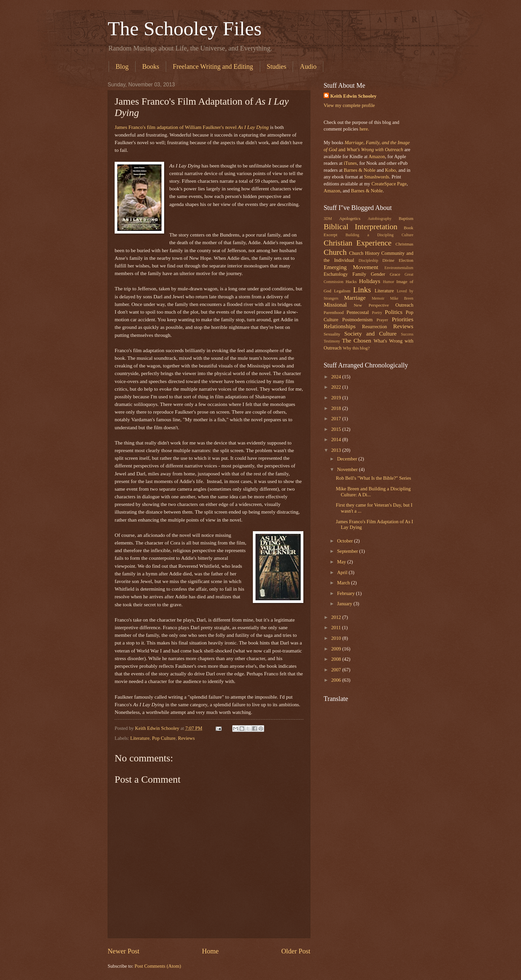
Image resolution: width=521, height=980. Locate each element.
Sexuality (332, 334)
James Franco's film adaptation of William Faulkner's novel (192, 127)
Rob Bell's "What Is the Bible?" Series (373, 478)
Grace (395, 274)
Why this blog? (356, 348)
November (348, 469)
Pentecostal (358, 312)
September (348, 551)
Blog (122, 66)
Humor (389, 282)
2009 (337, 649)
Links (362, 290)
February (346, 593)
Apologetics (350, 218)
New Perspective (371, 305)
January (345, 604)
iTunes (350, 163)
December (348, 459)
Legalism (342, 291)
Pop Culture (164, 738)
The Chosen (357, 341)
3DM (328, 219)
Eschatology (336, 274)
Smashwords (377, 177)
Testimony (332, 341)
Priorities (403, 319)
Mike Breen (402, 298)
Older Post (296, 951)
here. (364, 129)
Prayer (382, 320)
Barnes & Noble (360, 170)
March (344, 583)
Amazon (377, 156)
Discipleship (368, 261)
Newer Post (124, 951)
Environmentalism (399, 268)
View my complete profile (349, 105)
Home (210, 951)
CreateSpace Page (389, 184)
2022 (337, 387)
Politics (394, 312)
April (343, 572)
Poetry (377, 313)
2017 (337, 419)
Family (359, 274)
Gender (378, 274)
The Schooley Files (185, 29)
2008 (337, 659)
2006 (337, 680)
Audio (308, 66)
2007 (337, 670)
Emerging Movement (351, 267)
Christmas (404, 244)
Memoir (378, 298)
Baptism (406, 218)
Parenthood (334, 312)
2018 (337, 408)
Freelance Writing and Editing (213, 66)
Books (151, 66)
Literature (140, 738)
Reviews (187, 738)
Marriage (355, 298)
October (345, 541)
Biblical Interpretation (361, 227)
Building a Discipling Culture (379, 235)
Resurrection (374, 327)
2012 (337, 617)
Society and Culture (370, 334)
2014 (337, 440)
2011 (337, 628)
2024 (337, 377)
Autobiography (380, 219)
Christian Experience (358, 243)
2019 (337, 398)
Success (407, 334)
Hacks (351, 282)
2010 (337, 638)
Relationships (340, 326)
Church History (364, 253)
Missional (335, 305)
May (342, 562)
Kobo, (391, 170)
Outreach (404, 305)
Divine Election (398, 260)
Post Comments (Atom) (158, 966)
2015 (337, 429)
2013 (337, 450)
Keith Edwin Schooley (353, 96)
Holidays (370, 281)
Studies (277, 66)
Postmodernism (358, 320)
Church (335, 252)
